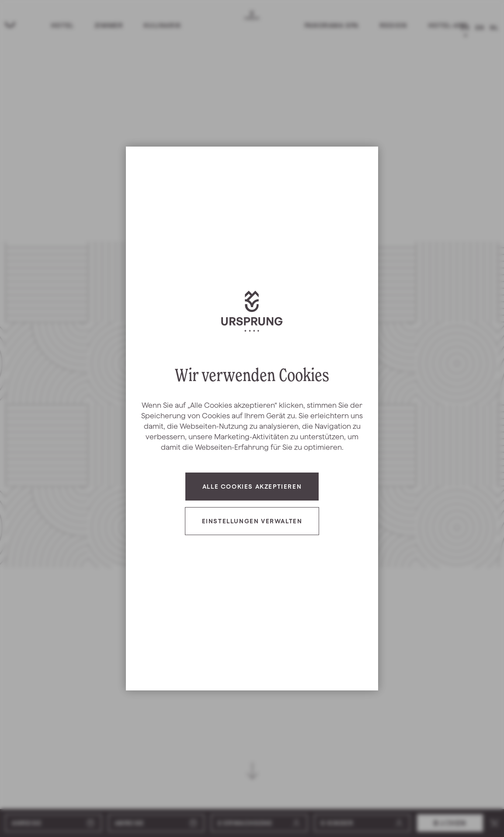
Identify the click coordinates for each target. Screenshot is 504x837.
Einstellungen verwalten (252, 521)
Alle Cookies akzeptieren (252, 487)
